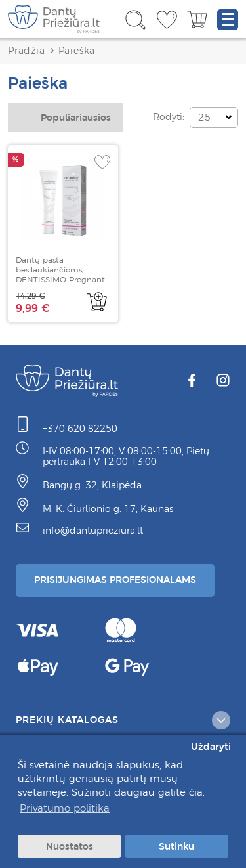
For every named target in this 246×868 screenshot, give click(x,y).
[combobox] (66, 118)
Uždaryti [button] (211, 747)
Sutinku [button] (176, 846)
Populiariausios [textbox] (76, 118)
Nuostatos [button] (70, 846)
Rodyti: (169, 117)
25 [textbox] (205, 118)
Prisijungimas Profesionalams (115, 580)
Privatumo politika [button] (65, 808)
